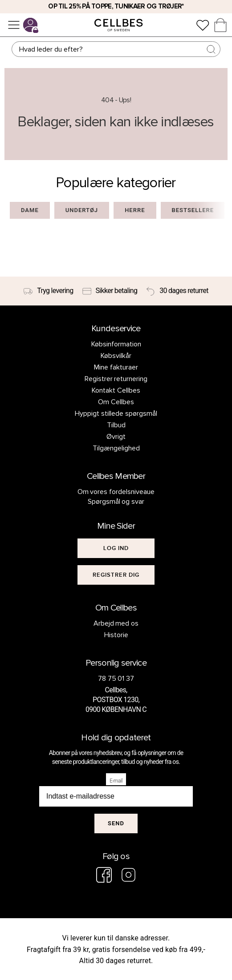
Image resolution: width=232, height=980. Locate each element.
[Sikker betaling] (110, 291)
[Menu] (14, 25)
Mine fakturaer (116, 367)
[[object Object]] (116, 548)
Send (116, 823)
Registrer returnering (116, 379)
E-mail (116, 781)
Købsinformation (116, 344)
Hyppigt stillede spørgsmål (116, 414)
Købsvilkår (116, 356)
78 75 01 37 (116, 679)
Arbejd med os (116, 623)
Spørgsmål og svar (116, 502)
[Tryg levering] (48, 291)
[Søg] (116, 49)
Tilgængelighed (116, 448)
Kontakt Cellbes (116, 390)
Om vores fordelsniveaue (116, 492)
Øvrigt (116, 437)
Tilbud (116, 425)
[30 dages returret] (177, 291)
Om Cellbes (116, 402)
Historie (116, 635)
